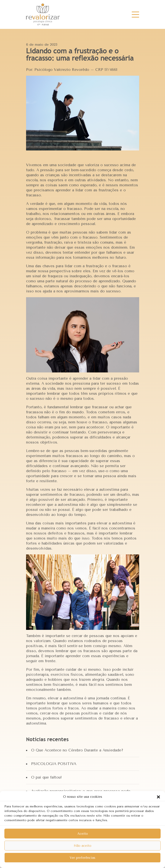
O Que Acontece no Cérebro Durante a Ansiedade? (77, 750)
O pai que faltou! (46, 777)
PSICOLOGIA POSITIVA (54, 764)
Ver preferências (82, 858)
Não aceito (83, 846)
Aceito (83, 834)
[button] (158, 797)
